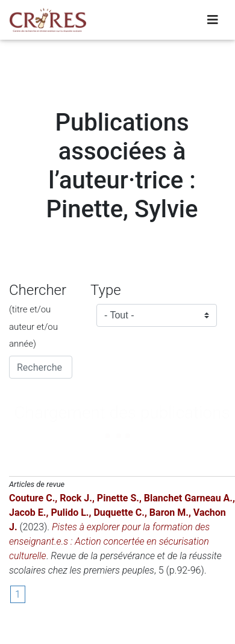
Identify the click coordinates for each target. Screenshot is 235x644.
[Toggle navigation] (213, 20)
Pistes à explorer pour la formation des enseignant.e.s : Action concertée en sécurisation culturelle (109, 541)
